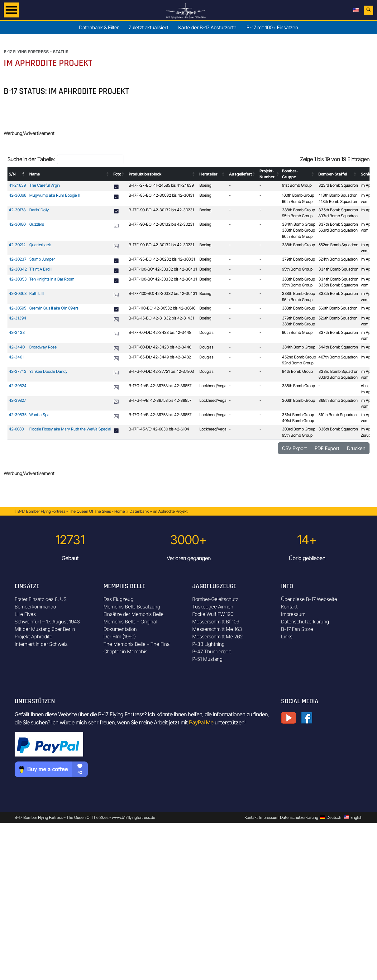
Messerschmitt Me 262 (217, 637)
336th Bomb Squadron (338, 429)
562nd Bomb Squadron (338, 245)
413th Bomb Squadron (338, 195)
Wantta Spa (39, 415)
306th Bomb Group (298, 400)
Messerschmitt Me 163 (217, 629)
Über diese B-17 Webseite (309, 599)
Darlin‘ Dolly (39, 210)
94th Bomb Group (297, 371)
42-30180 (17, 224)
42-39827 (17, 400)
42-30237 (18, 259)
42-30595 (17, 308)
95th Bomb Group (297, 216)
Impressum (293, 614)
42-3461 (16, 357)
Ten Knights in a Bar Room (52, 279)
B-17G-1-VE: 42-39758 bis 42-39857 (160, 386)
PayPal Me (201, 722)
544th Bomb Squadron (338, 347)
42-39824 (18, 386)
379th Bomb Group (298, 259)
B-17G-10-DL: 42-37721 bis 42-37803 (161, 371)
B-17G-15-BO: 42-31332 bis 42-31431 (161, 318)
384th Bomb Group (299, 224)
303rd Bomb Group (299, 429)
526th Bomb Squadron (338, 318)
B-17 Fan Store (297, 629)
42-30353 (18, 279)
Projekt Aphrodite (33, 637)
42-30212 (17, 245)
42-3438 (17, 332)
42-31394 (17, 318)
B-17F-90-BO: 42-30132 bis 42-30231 (161, 210)
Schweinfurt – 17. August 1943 (47, 622)
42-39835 (18, 415)
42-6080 (16, 429)
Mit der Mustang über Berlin (45, 629)
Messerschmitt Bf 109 (216, 622)
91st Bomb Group (297, 185)
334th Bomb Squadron (338, 269)
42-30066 (17, 195)
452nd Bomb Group (299, 357)
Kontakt (289, 607)
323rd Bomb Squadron (338, 185)
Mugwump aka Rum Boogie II (55, 195)
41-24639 (17, 185)
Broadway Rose (43, 347)
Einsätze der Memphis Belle (134, 614)
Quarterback (40, 245)
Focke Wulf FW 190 (213, 614)
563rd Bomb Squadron (338, 230)
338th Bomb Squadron (338, 293)
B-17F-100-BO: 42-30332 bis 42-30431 (163, 269)
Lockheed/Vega (213, 386)
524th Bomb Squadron (338, 259)
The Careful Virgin (45, 185)
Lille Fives (25, 614)
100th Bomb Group (298, 195)
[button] (24, 174)
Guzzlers (37, 224)
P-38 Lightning (208, 644)
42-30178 (17, 210)
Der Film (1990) (120, 637)
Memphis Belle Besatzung (132, 607)
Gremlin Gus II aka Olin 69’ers (54, 308)
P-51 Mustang (207, 659)
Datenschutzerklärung (305, 622)
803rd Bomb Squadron (338, 216)
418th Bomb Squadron (338, 202)
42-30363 (18, 293)
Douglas (206, 332)
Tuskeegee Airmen (213, 607)
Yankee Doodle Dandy (48, 371)
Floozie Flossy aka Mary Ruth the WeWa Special (70, 429)
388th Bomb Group (298, 210)
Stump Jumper (42, 259)
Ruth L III (37, 293)
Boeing (205, 185)
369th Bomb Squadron (338, 400)
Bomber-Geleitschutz (215, 599)
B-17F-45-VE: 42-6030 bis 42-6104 (159, 429)
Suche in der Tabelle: (31, 159)
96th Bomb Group (297, 202)
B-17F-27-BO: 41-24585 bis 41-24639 (161, 185)
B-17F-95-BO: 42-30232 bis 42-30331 (162, 259)
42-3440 (17, 347)
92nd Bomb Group (298, 363)
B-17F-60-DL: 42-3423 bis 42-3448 (160, 332)
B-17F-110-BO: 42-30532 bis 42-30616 (162, 308)
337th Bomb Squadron (338, 224)
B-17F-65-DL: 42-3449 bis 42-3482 (160, 357)
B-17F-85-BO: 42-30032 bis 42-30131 (161, 195)
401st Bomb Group (298, 421)
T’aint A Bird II (41, 269)
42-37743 (18, 371)
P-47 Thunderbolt (212, 651)
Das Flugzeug (118, 599)
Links (287, 637)
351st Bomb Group (298, 415)
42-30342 (18, 269)
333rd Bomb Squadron (338, 371)
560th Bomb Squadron (338, 308)
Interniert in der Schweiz (41, 644)
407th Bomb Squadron (338, 357)
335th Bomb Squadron (338, 210)
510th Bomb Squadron (338, 415)
